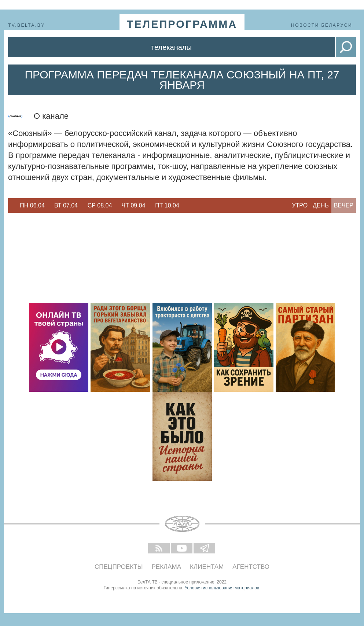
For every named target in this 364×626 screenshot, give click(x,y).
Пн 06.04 (32, 205)
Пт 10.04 (167, 205)
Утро (300, 205)
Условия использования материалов (222, 588)
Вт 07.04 (66, 205)
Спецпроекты (119, 567)
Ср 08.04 (100, 205)
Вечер (344, 205)
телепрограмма (182, 24)
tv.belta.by (27, 25)
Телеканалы (171, 47)
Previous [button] (12, 206)
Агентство (251, 567)
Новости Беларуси (322, 25)
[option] (32, 206)
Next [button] (188, 206)
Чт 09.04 (134, 205)
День (321, 205)
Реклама (167, 567)
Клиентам (207, 567)
